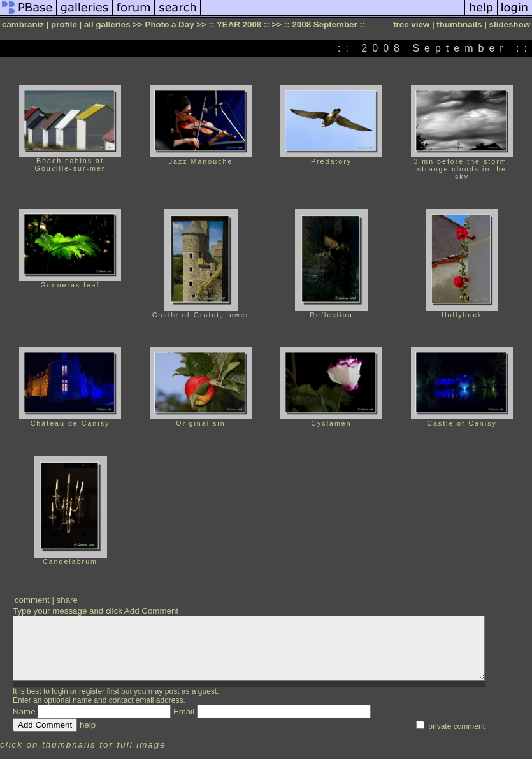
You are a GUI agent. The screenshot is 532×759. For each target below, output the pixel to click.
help (88, 725)
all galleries (107, 25)
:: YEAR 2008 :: (239, 25)
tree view (411, 25)
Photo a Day (170, 25)
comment (32, 600)
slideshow (510, 25)
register (92, 691)
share (67, 600)
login (60, 691)
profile (64, 25)
